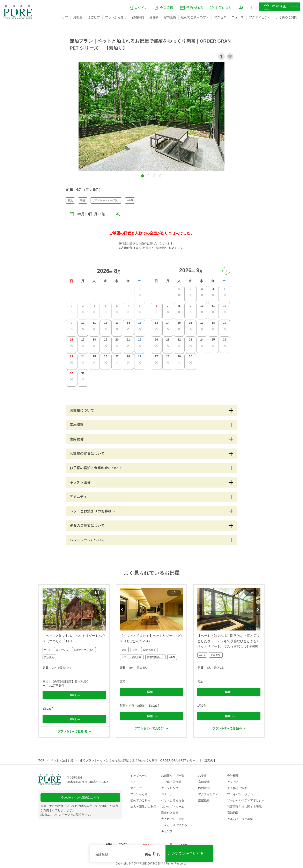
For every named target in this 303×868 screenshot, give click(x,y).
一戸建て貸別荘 (171, 782)
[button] (142, 176)
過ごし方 (94, 17)
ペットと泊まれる (62, 760)
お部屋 (78, 17)
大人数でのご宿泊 (173, 819)
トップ (63, 17)
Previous (45, 610)
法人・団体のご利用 (143, 807)
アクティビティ (260, 17)
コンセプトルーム (173, 807)
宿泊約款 (233, 813)
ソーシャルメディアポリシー (246, 800)
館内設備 (170, 17)
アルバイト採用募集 (240, 819)
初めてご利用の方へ (195, 17)
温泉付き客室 (170, 813)
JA (241, 8)
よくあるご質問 (286, 17)
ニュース (238, 17)
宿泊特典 (138, 17)
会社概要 (233, 776)
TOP (41, 760)
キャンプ (167, 831)
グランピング (170, 788)
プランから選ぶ (116, 17)
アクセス (220, 17)
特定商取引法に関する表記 (244, 807)
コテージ (167, 794)
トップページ (139, 776)
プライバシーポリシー (242, 794)
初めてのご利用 (140, 800)
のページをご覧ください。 (67, 815)
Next (103, 610)
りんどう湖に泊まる (174, 825)
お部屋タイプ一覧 (173, 776)
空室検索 (204, 800)
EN (250, 8)
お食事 (154, 17)
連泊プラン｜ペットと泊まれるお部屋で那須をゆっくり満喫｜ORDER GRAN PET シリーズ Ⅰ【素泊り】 (148, 760)
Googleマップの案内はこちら (80, 797)
